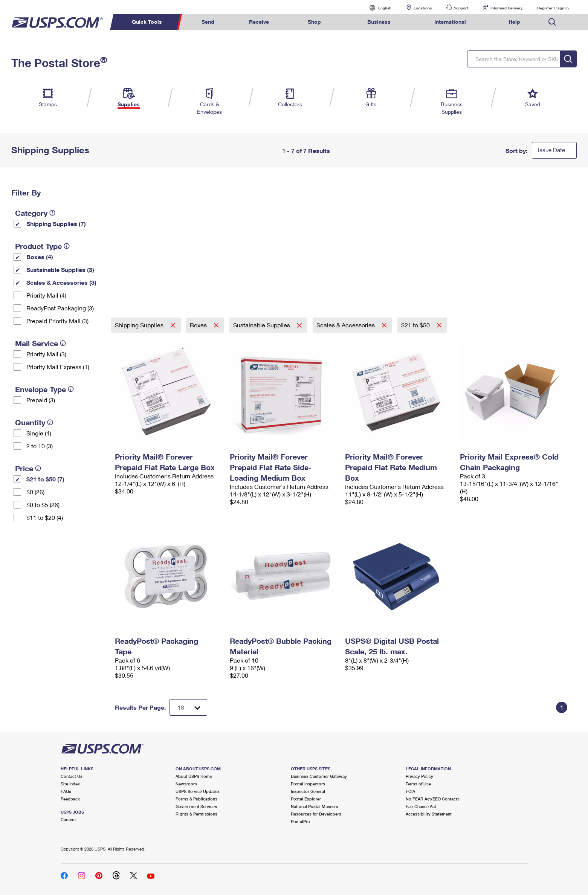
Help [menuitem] (514, 22)
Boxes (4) (40, 257)
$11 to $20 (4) (45, 517)
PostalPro (300, 821)
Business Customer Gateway (319, 776)
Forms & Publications (196, 799)
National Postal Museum (315, 806)
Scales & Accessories (346, 325)
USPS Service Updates (198, 791)
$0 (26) (35, 492)
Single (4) (39, 433)
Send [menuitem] (208, 22)
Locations (423, 8)
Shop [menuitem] (314, 22)
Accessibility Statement (429, 814)
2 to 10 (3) (40, 446)
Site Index (70, 784)
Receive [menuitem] (259, 22)
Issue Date (551, 150)
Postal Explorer (306, 799)
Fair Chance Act (421, 806)
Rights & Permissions (196, 814)
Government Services (196, 806)
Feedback (70, 799)
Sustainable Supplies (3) (60, 270)
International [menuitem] (450, 22)
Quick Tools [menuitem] (147, 22)
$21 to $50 (416, 325)
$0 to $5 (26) (43, 505)
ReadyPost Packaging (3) (60, 308)
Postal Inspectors (308, 784)
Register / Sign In (553, 8)
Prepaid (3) (41, 400)
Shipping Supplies (140, 325)
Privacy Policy (419, 776)
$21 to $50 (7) (45, 479)
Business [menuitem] (379, 22)
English (377, 8)
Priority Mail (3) (46, 354)
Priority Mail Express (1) (58, 367)
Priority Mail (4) (46, 295)
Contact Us (72, 776)
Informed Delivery (506, 8)
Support (461, 8)
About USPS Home (194, 776)
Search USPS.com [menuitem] (552, 22)
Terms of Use (418, 784)
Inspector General (308, 791)
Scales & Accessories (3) (61, 282)
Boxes (199, 325)
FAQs (66, 791)
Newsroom (186, 784)
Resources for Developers (316, 814)
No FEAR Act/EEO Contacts (433, 799)
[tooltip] (52, 213)
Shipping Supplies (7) (56, 224)
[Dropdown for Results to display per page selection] (188, 707)
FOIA (410, 791)
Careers (68, 819)
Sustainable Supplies (262, 325)
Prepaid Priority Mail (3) (57, 321)
